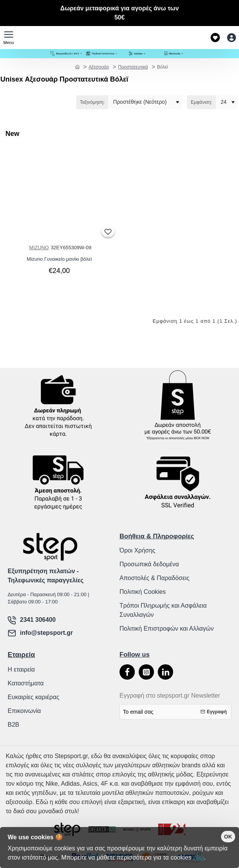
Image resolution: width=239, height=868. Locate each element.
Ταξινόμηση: (92, 102)
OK (228, 837)
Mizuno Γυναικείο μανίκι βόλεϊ (59, 259)
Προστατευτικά (133, 67)
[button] (108, 231)
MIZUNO (39, 248)
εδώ (199, 857)
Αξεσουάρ (99, 67)
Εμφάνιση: (201, 102)
